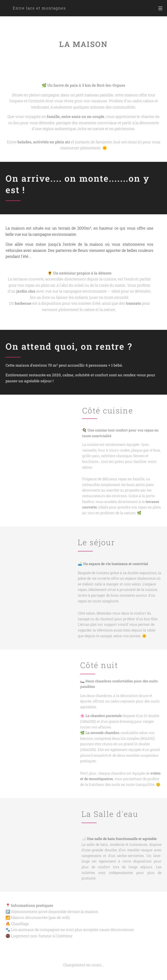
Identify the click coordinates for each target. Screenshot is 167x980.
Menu (160, 8)
